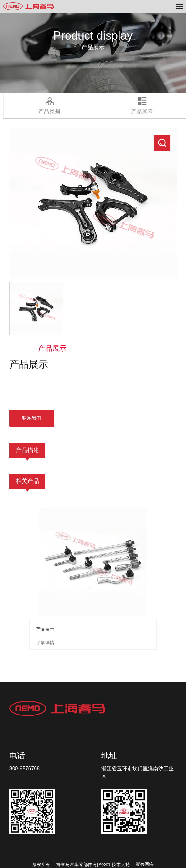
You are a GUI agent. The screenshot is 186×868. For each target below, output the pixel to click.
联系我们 (32, 418)
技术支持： (133, 864)
